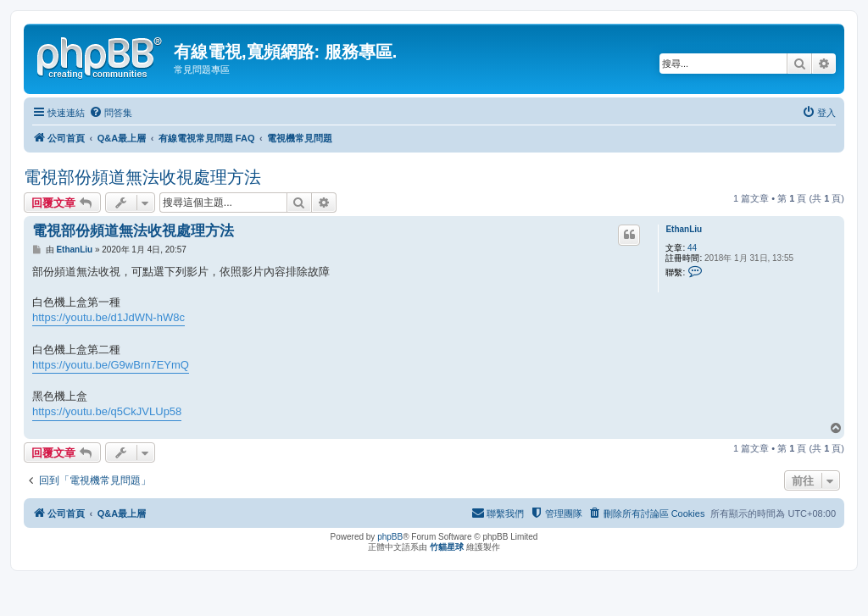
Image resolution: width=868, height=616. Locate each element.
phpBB (390, 537)
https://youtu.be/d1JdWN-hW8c (108, 317)
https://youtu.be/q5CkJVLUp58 (107, 411)
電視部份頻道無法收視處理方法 (142, 177)
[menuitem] (111, 113)
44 (692, 248)
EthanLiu (684, 229)
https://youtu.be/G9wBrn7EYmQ (111, 365)
